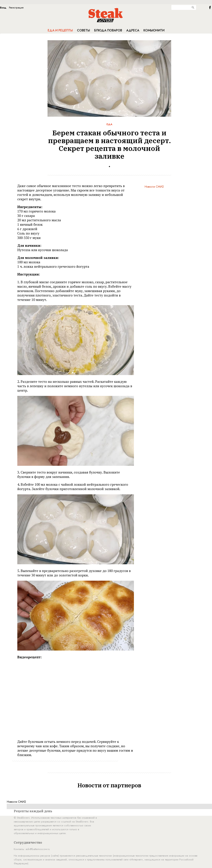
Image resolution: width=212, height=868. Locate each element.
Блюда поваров (108, 30)
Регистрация (16, 8)
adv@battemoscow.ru (38, 849)
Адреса (133, 30)
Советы (83, 30)
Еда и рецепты (60, 30)
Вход (3, 8)
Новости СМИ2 (154, 187)
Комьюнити (154, 30)
